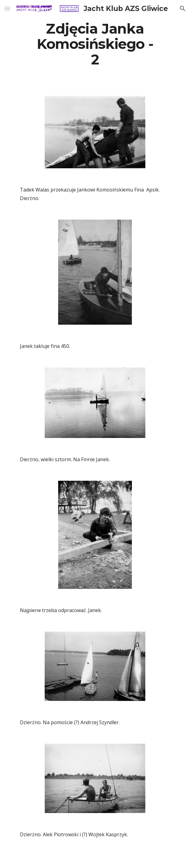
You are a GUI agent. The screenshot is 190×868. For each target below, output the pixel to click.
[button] (7, 8)
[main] (95, 44)
